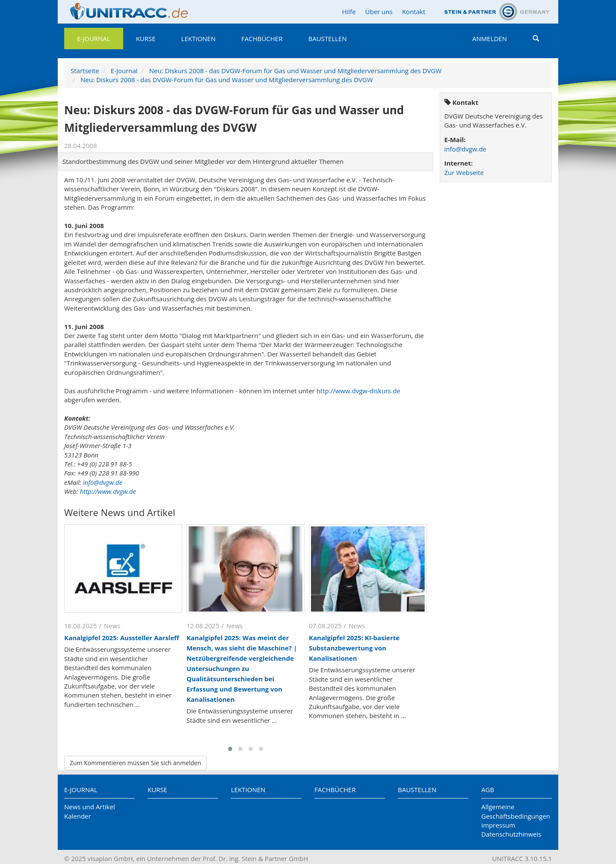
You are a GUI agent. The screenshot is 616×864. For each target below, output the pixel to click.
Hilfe (349, 12)
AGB (488, 790)
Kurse (146, 39)
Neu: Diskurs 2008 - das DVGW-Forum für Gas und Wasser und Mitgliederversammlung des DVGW (295, 71)
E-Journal (94, 39)
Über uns (379, 12)
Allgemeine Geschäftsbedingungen (516, 811)
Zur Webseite (464, 172)
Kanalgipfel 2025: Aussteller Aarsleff (122, 638)
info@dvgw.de (103, 482)
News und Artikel (90, 807)
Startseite (85, 71)
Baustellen (327, 39)
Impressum (498, 825)
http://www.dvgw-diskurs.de (358, 391)
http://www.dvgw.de (108, 491)
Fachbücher (262, 39)
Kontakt (414, 12)
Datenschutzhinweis (511, 834)
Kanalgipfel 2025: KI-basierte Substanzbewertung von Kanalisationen (354, 648)
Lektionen (198, 39)
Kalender (78, 816)
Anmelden (490, 39)
